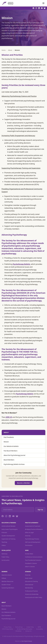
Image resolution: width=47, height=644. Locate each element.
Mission (6, 442)
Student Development (8, 536)
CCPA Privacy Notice (7, 629)
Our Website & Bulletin (11, 446)
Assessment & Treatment (33, 526)
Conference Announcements (34, 557)
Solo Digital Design (27, 641)
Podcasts (4, 532)
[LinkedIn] (10, 516)
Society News (29, 554)
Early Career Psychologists (10, 529)
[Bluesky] (17, 516)
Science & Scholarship (32, 594)
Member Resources (7, 581)
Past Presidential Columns (33, 560)
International (29, 585)
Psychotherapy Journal (8, 619)
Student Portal (6, 585)
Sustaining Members (8, 588)
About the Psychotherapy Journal (14, 455)
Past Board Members (11, 451)
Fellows (4, 578)
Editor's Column (30, 567)
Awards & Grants (7, 575)
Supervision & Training (8, 539)
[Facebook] (3, 516)
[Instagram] (6, 516)
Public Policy (5, 557)
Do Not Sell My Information (25, 629)
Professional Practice (31, 591)
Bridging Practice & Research (34, 529)
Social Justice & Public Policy (34, 597)
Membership (29, 588)
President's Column (31, 563)
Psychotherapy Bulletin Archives (14, 464)
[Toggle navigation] (43, 3)
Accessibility (40, 629)
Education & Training (31, 581)
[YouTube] (13, 516)
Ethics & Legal (29, 532)
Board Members (9, 460)
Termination (29, 545)
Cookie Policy (30, 627)
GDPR (39, 627)
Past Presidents (9, 437)
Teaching (4, 542)
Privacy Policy (8, 627)
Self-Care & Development (33, 542)
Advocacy (4, 554)
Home (4, 50)
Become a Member (24, 483)
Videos (4, 545)
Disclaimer (19, 631)
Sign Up (40, 510)
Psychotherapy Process (32, 539)
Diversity (28, 536)
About (10, 50)
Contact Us (28, 631)
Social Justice (5, 560)
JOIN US (9, 417)
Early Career (29, 578)
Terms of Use (19, 627)
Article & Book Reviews (8, 526)
